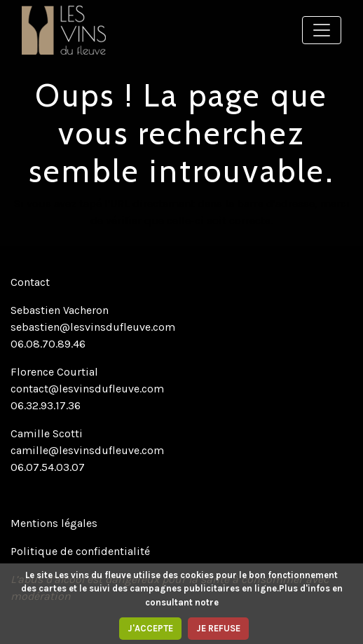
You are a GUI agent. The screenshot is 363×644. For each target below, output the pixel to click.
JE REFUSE (218, 628)
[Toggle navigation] (322, 30)
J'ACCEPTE (150, 628)
